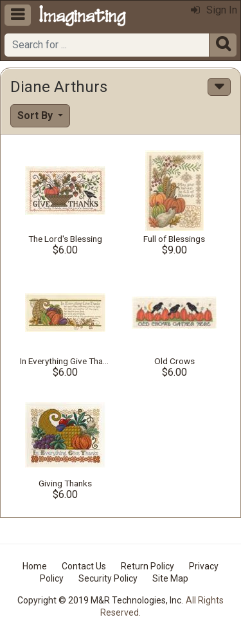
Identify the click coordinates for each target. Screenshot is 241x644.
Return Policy (147, 566)
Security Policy (108, 578)
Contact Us (84, 566)
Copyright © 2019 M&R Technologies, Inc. (100, 600)
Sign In (214, 10)
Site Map (170, 578)
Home (35, 566)
